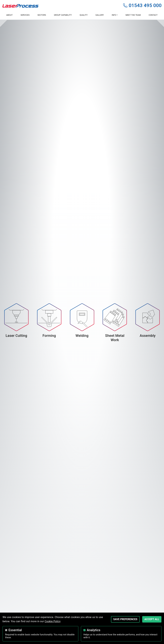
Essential (15, 630)
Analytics (94, 630)
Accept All (152, 619)
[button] (115, 15)
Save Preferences (125, 619)
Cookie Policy (53, 621)
